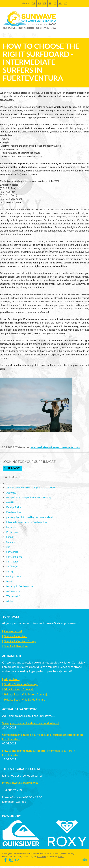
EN (39, 3)
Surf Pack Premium (16, 646)
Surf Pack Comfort (16, 636)
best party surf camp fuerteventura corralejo (29, 498)
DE (33, 3)
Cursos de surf (13, 631)
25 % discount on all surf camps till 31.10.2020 (31, 488)
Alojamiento (12, 679)
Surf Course (12, 562)
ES (45, 3)
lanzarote (11, 527)
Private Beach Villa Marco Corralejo (26, 694)
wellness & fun (14, 591)
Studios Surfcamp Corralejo (21, 684)
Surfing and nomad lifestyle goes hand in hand (30, 723)
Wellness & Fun (14, 596)
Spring (10, 537)
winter (10, 601)
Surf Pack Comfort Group (20, 641)
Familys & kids (14, 507)
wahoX (61, 856)
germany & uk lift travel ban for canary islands (30, 517)
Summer (11, 542)
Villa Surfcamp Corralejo (19, 689)
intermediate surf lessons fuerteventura (55, 447)
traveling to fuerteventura (20, 586)
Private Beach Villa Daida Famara (25, 699)
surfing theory (14, 576)
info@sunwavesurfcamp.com (20, 783)
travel (9, 581)
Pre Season (12, 532)
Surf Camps (12, 552)
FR (50, 3)
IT (55, 3)
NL (60, 3)
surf (8, 547)
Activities (11, 493)
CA (66, 3)
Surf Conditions (14, 557)
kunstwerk (41, 856)
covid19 (10, 502)
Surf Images (12, 468)
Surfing (10, 572)
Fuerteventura (14, 512)
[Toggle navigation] (84, 20)
